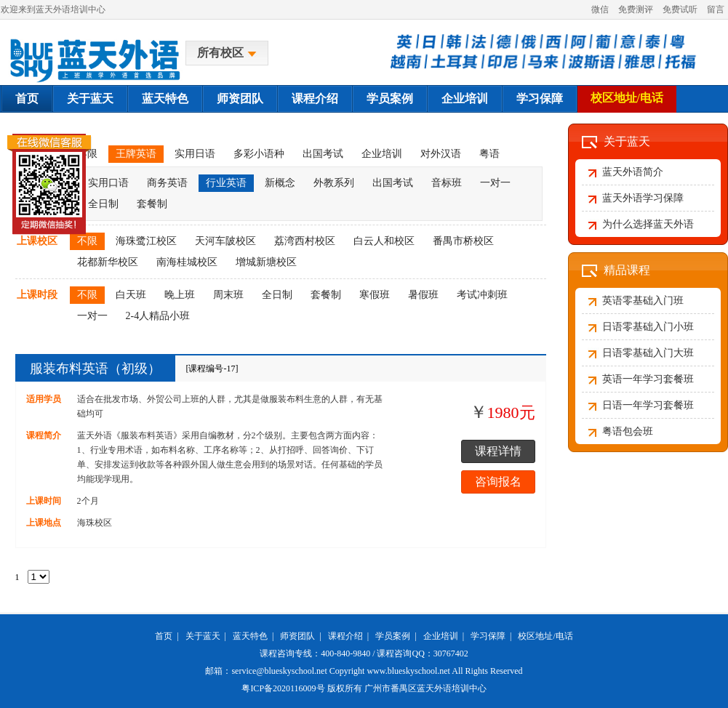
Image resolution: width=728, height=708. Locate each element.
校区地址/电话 (627, 98)
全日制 (277, 295)
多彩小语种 (259, 154)
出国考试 (323, 154)
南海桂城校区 (187, 262)
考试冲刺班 (482, 295)
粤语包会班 (628, 431)
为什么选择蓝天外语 (648, 224)
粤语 (489, 154)
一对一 (495, 183)
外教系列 (334, 183)
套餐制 (152, 204)
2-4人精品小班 (158, 316)
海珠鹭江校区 (146, 241)
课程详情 (498, 451)
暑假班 (423, 295)
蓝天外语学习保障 (643, 198)
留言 (716, 9)
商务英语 (167, 183)
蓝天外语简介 (633, 172)
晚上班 (180, 295)
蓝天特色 (165, 98)
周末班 (228, 295)
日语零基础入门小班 (648, 327)
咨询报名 (498, 482)
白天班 (131, 295)
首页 (27, 98)
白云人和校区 (384, 241)
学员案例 (390, 98)
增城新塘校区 (266, 262)
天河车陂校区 (225, 241)
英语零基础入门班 (643, 301)
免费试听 (680, 9)
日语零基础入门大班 (648, 353)
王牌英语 (136, 154)
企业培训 (465, 98)
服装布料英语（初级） (95, 369)
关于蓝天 (90, 98)
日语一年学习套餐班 (648, 405)
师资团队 (240, 98)
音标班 (447, 183)
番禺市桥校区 (463, 241)
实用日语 (195, 154)
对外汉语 (441, 154)
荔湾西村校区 (305, 241)
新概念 (280, 183)
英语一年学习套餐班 (648, 379)
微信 (600, 9)
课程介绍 (315, 98)
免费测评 (636, 9)
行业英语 (226, 183)
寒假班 (375, 295)
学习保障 (540, 98)
